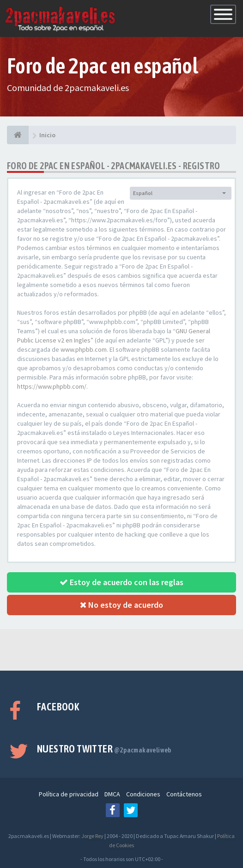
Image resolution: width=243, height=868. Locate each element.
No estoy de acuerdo (121, 605)
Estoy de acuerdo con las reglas (121, 582)
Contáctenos (184, 794)
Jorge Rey (92, 836)
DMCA (112, 794)
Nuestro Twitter (104, 749)
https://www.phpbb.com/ (52, 386)
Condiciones (143, 794)
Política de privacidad (69, 794)
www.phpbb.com (84, 349)
